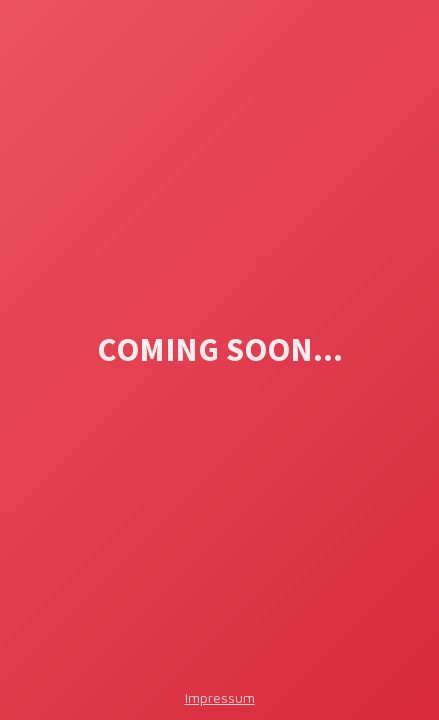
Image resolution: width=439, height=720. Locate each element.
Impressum (220, 697)
